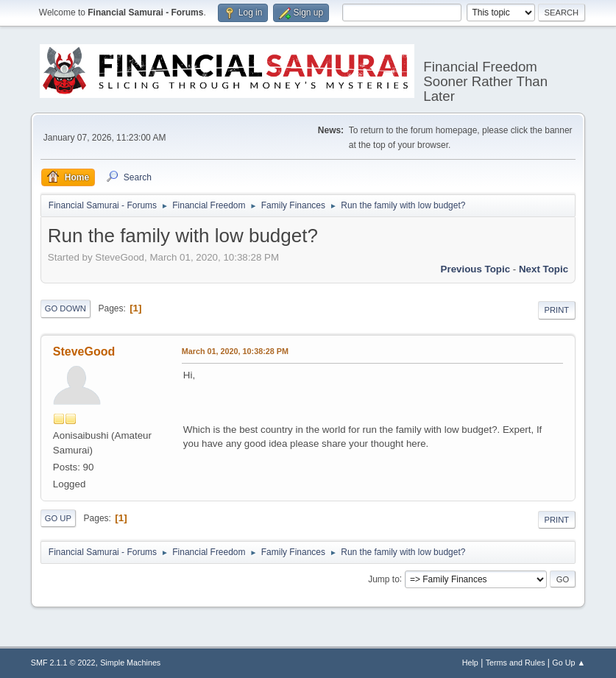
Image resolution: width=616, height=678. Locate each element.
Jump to (384, 579)
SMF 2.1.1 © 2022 (63, 663)
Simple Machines (130, 663)
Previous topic (476, 269)
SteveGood (84, 352)
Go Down (66, 308)
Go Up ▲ (569, 663)
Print (557, 310)
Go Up (58, 518)
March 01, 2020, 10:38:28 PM (235, 351)
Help (470, 663)
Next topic (544, 269)
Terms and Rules (516, 663)
